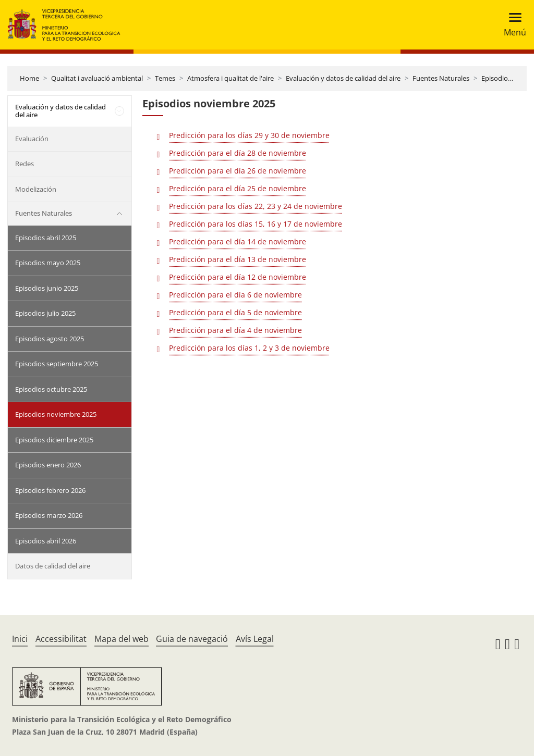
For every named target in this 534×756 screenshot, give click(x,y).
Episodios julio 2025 (45, 313)
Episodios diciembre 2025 (54, 440)
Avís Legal (255, 639)
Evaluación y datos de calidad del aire (343, 78)
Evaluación (32, 139)
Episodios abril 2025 (46, 238)
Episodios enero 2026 (48, 465)
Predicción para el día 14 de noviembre (238, 241)
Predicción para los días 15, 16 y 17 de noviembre (256, 224)
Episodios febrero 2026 (50, 490)
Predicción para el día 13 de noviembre (238, 259)
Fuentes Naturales (441, 78)
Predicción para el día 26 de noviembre (238, 171)
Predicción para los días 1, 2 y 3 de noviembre (249, 348)
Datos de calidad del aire (53, 566)
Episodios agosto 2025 (50, 339)
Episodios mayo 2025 (48, 263)
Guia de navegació (192, 639)
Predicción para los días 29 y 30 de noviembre (249, 135)
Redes (25, 164)
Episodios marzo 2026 (49, 515)
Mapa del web (122, 639)
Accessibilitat (61, 639)
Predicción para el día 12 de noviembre (238, 277)
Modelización (36, 189)
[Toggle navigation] (512, 25)
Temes (165, 78)
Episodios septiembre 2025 (57, 364)
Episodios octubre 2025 (51, 389)
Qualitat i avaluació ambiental (97, 78)
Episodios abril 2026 (46, 541)
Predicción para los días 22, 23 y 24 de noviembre (256, 206)
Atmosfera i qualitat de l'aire (230, 78)
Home (29, 78)
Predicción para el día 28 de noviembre (238, 153)
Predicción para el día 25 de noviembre (238, 188)
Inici (20, 639)
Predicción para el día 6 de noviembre (235, 295)
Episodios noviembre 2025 (56, 414)
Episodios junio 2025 (47, 288)
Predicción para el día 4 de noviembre (235, 330)
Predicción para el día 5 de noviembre (235, 312)
